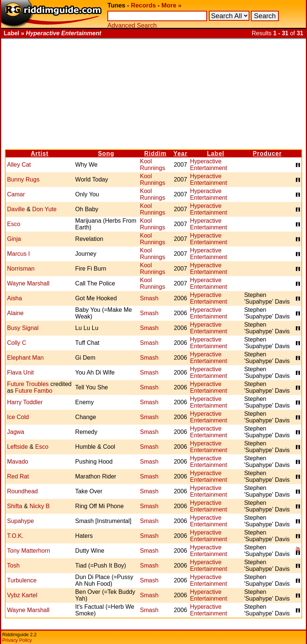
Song (106, 153)
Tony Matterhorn (29, 551)
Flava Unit (20, 372)
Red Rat (18, 476)
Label (216, 153)
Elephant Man (25, 358)
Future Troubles (28, 384)
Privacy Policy (17, 640)
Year (181, 153)
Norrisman (21, 269)
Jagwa (16, 432)
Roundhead (22, 491)
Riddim (155, 153)
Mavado (18, 462)
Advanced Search (132, 25)
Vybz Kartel (22, 595)
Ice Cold (18, 417)
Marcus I (18, 254)
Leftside (17, 447)
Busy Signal (23, 328)
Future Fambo (33, 391)
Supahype (20, 521)
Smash (149, 298)
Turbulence (22, 580)
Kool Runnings (153, 165)
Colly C (17, 343)
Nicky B (39, 506)
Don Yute (45, 209)
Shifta (15, 506)
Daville (16, 209)
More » (171, 5)
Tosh (13, 565)
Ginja (14, 239)
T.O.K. (15, 536)
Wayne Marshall (28, 283)
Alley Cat (19, 165)
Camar (16, 194)
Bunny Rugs (23, 179)
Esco (14, 224)
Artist (40, 153)
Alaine (15, 313)
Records (143, 5)
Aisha (14, 298)
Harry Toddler (25, 402)
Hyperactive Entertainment (209, 165)
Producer (267, 153)
